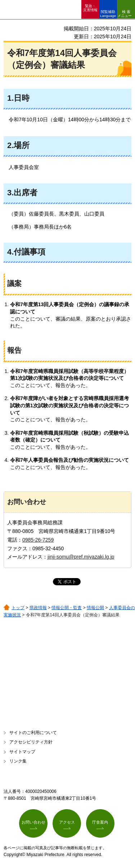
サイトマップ (22, 752)
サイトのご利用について (33, 733)
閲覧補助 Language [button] (108, 14)
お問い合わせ (33, 822)
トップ (18, 608)
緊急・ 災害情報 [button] (90, 8)
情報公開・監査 (67, 608)
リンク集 (18, 761)
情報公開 (95, 608)
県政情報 (38, 608)
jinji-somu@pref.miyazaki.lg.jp (81, 557)
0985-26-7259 (38, 540)
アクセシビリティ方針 (31, 742)
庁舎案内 (100, 822)
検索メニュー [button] (125, 14)
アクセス (67, 822)
